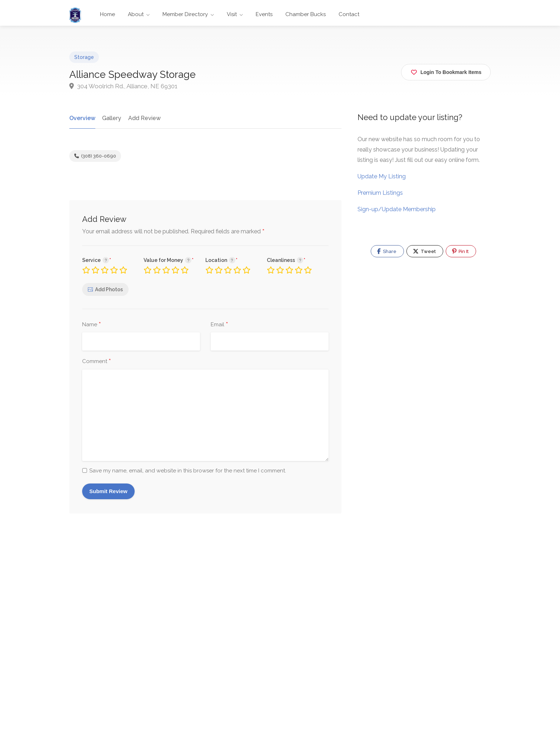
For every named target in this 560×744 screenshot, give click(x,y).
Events (264, 14)
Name (92, 325)
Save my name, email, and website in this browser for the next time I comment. (188, 471)
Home (107, 14)
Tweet (424, 251)
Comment (97, 362)
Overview (82, 118)
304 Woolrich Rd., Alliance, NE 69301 (123, 86)
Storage (84, 57)
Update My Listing (382, 176)
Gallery (111, 118)
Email (219, 325)
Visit (232, 14)
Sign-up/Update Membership (397, 209)
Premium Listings (380, 193)
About (136, 14)
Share (387, 251)
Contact (349, 14)
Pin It (460, 251)
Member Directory (185, 14)
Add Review (143, 118)
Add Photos (109, 289)
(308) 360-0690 (95, 156)
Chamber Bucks (306, 14)
